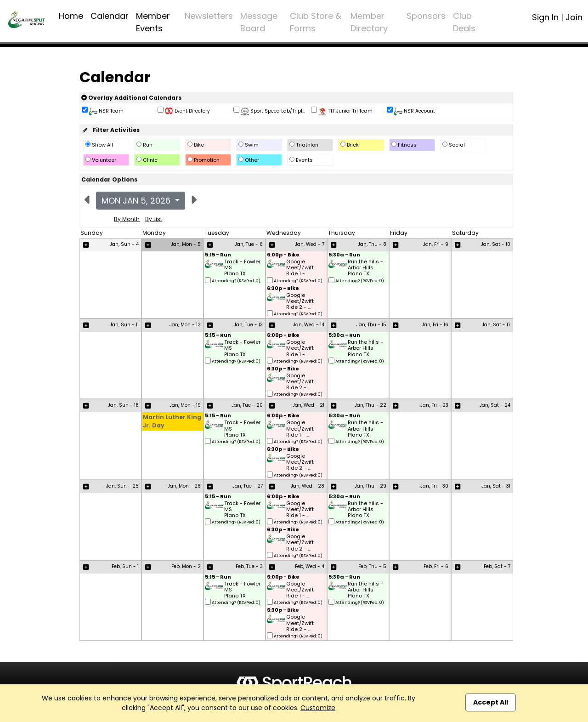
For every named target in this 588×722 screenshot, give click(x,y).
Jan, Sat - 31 (496, 486)
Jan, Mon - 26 (184, 486)
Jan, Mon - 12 (185, 325)
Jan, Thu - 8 (372, 244)
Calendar (110, 16)
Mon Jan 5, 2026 (137, 201)
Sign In (545, 17)
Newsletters (209, 16)
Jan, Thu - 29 (370, 486)
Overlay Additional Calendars (131, 98)
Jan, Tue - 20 (247, 405)
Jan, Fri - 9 (436, 244)
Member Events (153, 22)
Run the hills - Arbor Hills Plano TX (365, 268)
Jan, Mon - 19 (185, 405)
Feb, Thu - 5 (372, 566)
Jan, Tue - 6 (249, 244)
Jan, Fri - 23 (434, 405)
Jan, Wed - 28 (308, 486)
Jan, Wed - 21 (308, 405)
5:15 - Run (218, 255)
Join (574, 17)
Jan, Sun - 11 (124, 325)
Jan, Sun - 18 (123, 405)
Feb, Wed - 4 (310, 566)
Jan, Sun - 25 (122, 486)
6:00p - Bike (283, 255)
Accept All (491, 702)
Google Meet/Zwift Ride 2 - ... (300, 301)
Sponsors (426, 16)
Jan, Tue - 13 (248, 325)
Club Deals (464, 22)
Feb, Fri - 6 (436, 566)
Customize (318, 708)
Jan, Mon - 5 (186, 244)
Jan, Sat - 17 (496, 325)
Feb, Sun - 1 (125, 566)
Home (71, 16)
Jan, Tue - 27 (248, 486)
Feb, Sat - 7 (497, 566)
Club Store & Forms (316, 22)
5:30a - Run (344, 255)
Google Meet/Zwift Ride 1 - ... (300, 268)
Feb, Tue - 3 (249, 566)
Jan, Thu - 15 (371, 325)
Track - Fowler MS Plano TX (242, 268)
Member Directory (369, 22)
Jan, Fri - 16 (435, 325)
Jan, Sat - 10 (496, 244)
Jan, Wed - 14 (309, 325)
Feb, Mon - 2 (186, 566)
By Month (127, 219)
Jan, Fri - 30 (434, 486)
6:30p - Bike (283, 289)
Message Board (259, 22)
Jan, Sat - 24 (495, 405)
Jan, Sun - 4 (124, 244)
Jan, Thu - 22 (370, 405)
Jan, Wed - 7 (310, 244)
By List (154, 219)
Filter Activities (110, 130)
